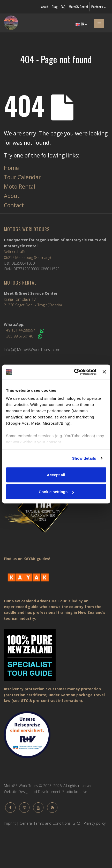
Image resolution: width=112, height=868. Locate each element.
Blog (55, 7)
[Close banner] (104, 372)
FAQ (63, 7)
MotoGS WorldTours (27, 229)
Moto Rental (20, 187)
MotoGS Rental (78, 7)
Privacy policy (95, 823)
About (45, 7)
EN (81, 24)
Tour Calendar (22, 177)
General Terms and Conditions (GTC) (50, 823)
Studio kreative (75, 792)
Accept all (56, 475)
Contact (14, 205)
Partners (99, 7)
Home (11, 168)
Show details (84, 458)
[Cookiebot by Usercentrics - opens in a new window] (74, 372)
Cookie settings (56, 492)
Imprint (10, 823)
